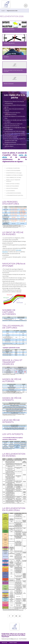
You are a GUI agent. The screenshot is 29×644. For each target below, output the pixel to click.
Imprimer (20, 616)
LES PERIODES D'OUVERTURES (13, 168)
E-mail (16, 616)
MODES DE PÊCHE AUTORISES (13, 184)
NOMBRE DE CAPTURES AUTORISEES (14, 175)
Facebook (9, 616)
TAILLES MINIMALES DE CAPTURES (14, 177)
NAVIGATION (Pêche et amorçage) (14, 173)
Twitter (13, 616)
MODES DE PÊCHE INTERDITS (13, 186)
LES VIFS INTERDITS (11, 191)
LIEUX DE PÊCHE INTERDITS (12, 188)
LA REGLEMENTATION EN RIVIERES (14, 193)
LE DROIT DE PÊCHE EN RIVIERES (13, 170)
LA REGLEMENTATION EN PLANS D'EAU (15, 195)
